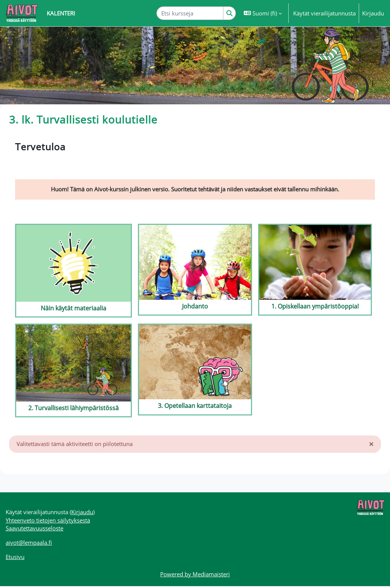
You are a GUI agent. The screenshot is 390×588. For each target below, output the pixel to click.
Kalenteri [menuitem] (61, 13)
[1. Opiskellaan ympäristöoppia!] (315, 270)
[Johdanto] (195, 270)
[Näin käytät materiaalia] (73, 271)
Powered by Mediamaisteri (195, 576)
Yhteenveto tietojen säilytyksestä (48, 521)
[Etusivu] (22, 13)
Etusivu (15, 559)
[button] (263, 13)
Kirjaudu (373, 13)
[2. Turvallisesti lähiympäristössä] (73, 371)
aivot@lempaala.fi (29, 544)
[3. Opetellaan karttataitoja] (195, 370)
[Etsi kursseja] (190, 13)
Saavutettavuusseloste (34, 530)
